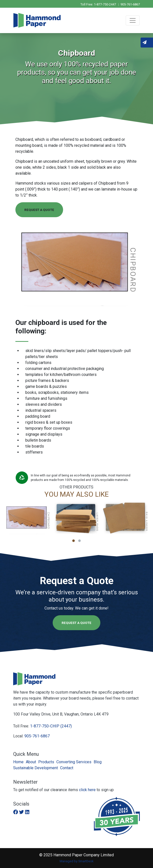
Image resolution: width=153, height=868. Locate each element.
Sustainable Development (36, 768)
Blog (98, 762)
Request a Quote (39, 210)
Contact (67, 768)
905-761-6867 (130, 4)
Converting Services (74, 762)
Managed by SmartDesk (76, 861)
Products (46, 762)
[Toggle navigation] (133, 20)
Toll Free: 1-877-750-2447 (99, 4)
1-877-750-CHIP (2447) (51, 726)
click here (87, 790)
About (31, 762)
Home (18, 762)
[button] (74, 544)
